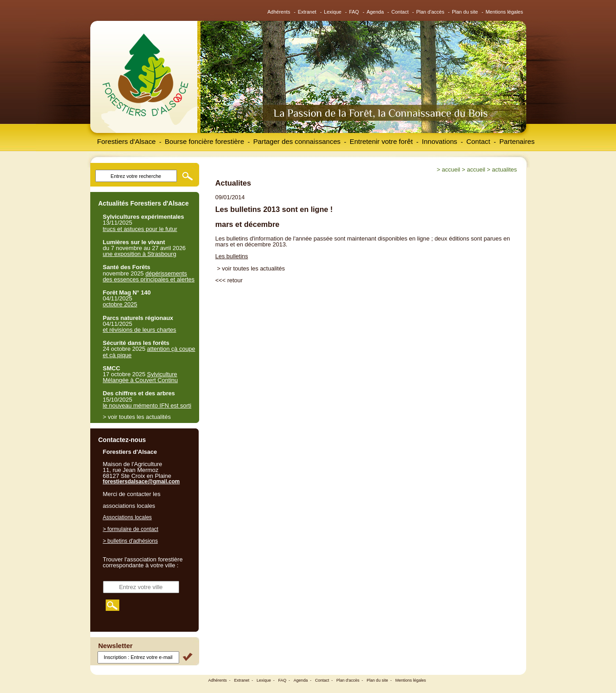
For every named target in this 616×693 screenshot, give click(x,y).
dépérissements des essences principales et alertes (149, 276)
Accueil (451, 170)
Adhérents (279, 12)
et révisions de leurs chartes (140, 330)
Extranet (307, 12)
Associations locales (127, 517)
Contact (400, 12)
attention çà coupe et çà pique (149, 352)
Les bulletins (232, 256)
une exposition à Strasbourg (140, 254)
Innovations (440, 141)
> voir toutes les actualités (251, 268)
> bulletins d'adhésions (130, 541)
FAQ (354, 12)
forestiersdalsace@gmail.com (142, 482)
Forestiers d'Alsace (126, 141)
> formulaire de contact (131, 529)
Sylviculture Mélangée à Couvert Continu (141, 377)
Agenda (375, 12)
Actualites (505, 170)
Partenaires (517, 141)
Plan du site (465, 12)
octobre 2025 (120, 304)
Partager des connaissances (297, 141)
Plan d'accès (430, 12)
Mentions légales (504, 12)
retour (235, 280)
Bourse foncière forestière (204, 141)
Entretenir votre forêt (381, 141)
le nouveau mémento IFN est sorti (147, 405)
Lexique (333, 12)
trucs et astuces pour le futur (140, 229)
